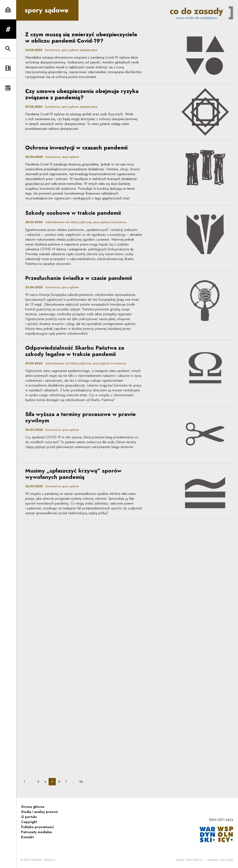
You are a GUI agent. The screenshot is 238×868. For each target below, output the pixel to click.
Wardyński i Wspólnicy (43, 860)
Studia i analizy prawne (39, 812)
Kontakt (27, 837)
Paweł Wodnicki (194, 860)
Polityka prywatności (37, 827)
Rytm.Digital (227, 860)
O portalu (29, 817)
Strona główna (33, 807)
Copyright (29, 822)
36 (82, 781)
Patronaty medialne (37, 832)
